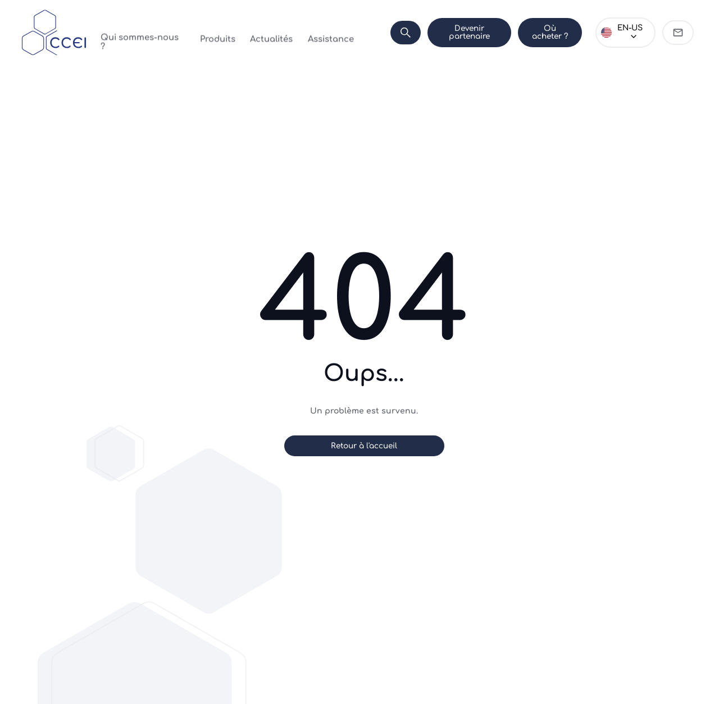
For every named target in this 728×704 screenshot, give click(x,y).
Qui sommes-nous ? (140, 32)
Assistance (305, 32)
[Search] (379, 33)
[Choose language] (620, 33)
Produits (206, 32)
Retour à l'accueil (364, 446)
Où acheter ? (536, 32)
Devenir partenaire (448, 32)
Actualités (253, 32)
